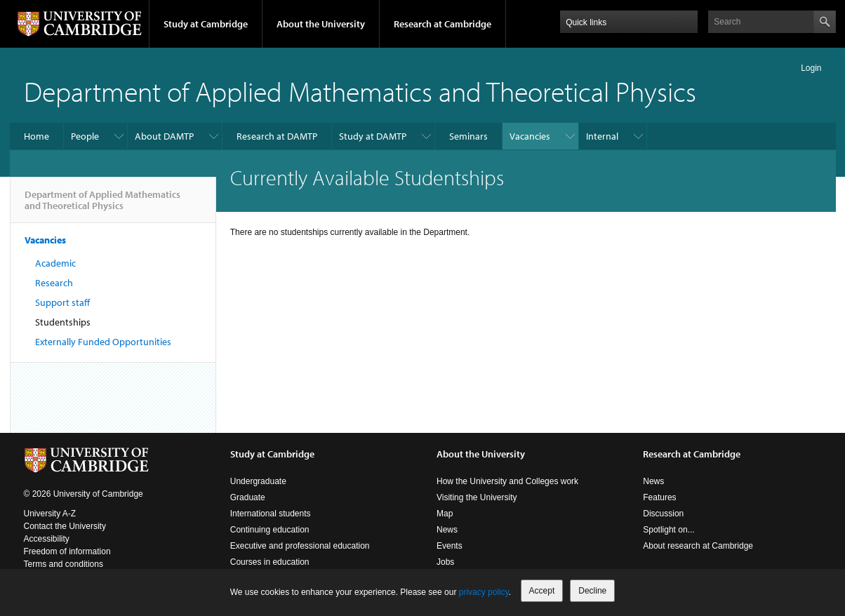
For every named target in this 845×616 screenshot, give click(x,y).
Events (450, 546)
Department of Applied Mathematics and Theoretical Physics (360, 91)
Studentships (63, 322)
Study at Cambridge (206, 24)
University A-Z (50, 514)
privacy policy (484, 592)
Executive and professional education (300, 546)
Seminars (468, 136)
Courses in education (270, 562)
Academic (55, 263)
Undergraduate (258, 481)
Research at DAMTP (277, 136)
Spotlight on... (668, 530)
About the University (321, 24)
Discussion (663, 514)
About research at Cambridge (698, 546)
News (447, 530)
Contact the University (65, 526)
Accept (542, 591)
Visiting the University (477, 497)
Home (36, 136)
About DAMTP (164, 136)
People (85, 136)
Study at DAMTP (373, 136)
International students (271, 514)
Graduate (248, 497)
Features (659, 497)
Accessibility (47, 539)
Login (811, 68)
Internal (602, 136)
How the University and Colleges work (507, 481)
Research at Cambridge (443, 24)
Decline (592, 591)
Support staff (62, 302)
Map (445, 514)
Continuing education (270, 530)
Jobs (445, 562)
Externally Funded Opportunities (103, 342)
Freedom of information (67, 551)
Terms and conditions (64, 564)
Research (54, 283)
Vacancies (530, 136)
